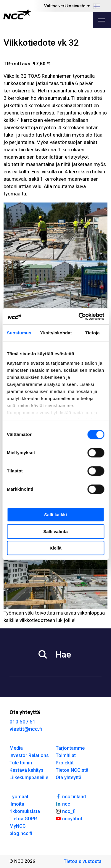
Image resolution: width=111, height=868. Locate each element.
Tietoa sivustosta (83, 861)
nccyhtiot (69, 818)
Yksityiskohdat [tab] (56, 333)
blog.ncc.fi (21, 833)
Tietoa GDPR (23, 819)
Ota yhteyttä (69, 777)
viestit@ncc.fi (26, 729)
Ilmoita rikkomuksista (25, 808)
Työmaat (19, 797)
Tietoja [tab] (92, 333)
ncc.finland (71, 796)
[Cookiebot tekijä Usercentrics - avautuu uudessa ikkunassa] (79, 316)
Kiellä (55, 548)
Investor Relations (29, 755)
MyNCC (18, 826)
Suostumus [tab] (19, 333)
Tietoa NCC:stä (72, 770)
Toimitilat (66, 755)
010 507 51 (22, 722)
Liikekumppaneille (29, 777)
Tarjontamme (70, 748)
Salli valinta (55, 531)
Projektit (65, 763)
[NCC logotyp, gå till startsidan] (17, 14)
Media (16, 748)
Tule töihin (21, 763)
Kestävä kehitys (26, 770)
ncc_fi (66, 811)
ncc (63, 804)
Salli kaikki (55, 515)
